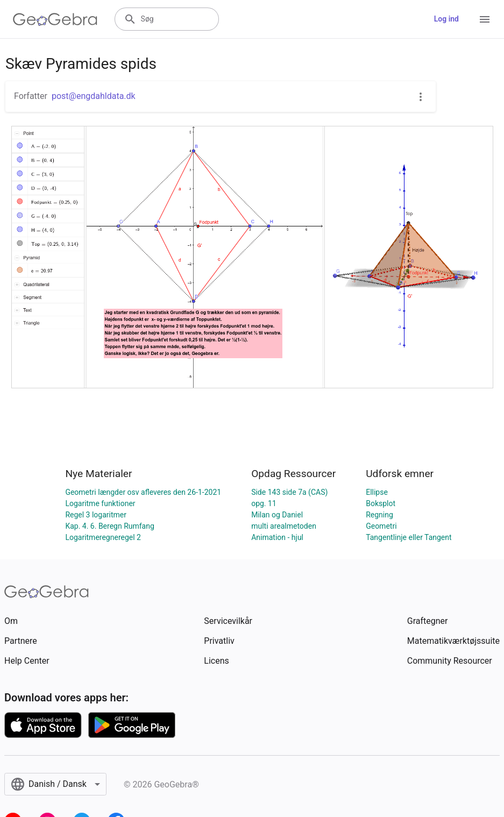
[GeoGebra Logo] (55, 19)
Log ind (446, 19)
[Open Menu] (485, 19)
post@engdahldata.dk (94, 96)
